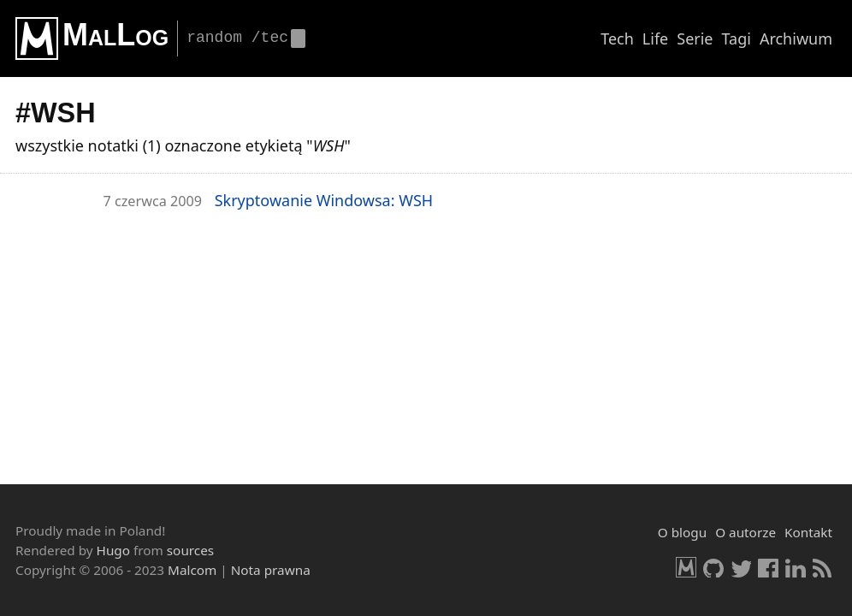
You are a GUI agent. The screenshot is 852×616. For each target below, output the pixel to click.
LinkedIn (796, 567)
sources (190, 550)
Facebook (768, 567)
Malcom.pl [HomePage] (686, 567)
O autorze (745, 532)
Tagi (737, 38)
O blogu (682, 532)
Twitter (741, 567)
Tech (617, 38)
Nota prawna (271, 570)
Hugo (113, 550)
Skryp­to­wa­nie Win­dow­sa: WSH (324, 200)
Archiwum (796, 38)
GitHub (713, 567)
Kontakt (808, 532)
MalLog (115, 35)
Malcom (192, 570)
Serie (695, 38)
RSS (823, 567)
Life (655, 38)
